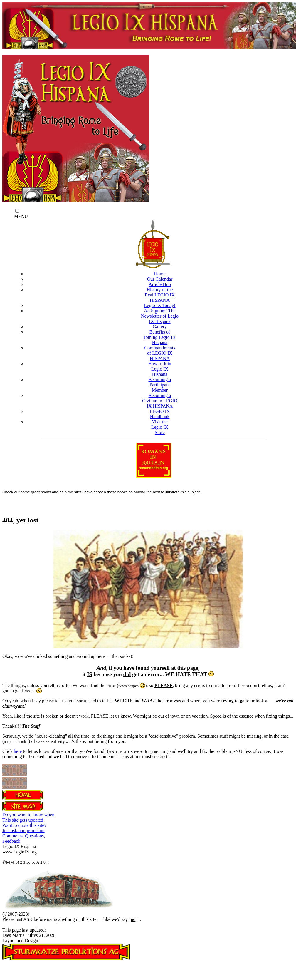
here (18, 751)
